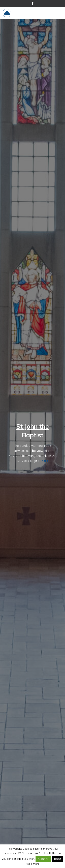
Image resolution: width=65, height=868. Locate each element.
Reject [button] (58, 859)
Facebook (33, 4)
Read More (32, 864)
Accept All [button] (43, 859)
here (45, 461)
